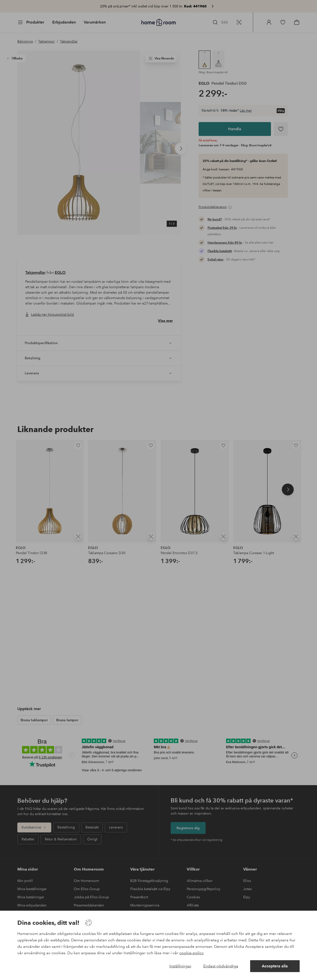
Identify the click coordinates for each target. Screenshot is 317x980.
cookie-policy (191, 953)
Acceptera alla (275, 966)
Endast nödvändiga (221, 966)
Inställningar (180, 966)
